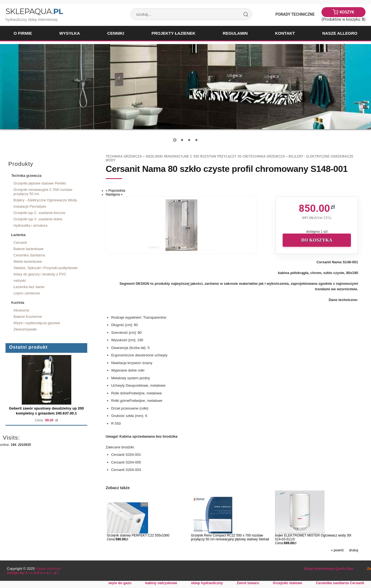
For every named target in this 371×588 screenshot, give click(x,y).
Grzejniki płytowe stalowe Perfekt (40, 183)
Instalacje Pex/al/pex (30, 206)
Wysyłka (69, 33)
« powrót (337, 550)
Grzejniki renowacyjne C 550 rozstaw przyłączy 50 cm (43, 192)
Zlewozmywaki (25, 329)
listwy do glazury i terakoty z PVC (40, 274)
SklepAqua (34, 11)
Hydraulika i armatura (30, 225)
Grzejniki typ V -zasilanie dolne (38, 219)
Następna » (114, 194)
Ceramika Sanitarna (29, 255)
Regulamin (235, 33)
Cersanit (20, 242)
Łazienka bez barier (29, 287)
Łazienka (18, 235)
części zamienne (27, 293)
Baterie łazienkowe (28, 249)
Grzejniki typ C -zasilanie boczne (39, 213)
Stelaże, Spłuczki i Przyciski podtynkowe (46, 268)
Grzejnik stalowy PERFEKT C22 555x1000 (138, 535)
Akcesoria (21, 310)
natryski (20, 281)
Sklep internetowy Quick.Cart (328, 569)
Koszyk (347, 12)
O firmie (23, 33)
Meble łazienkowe (28, 262)
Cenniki (116, 33)
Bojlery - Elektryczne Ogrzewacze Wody (45, 200)
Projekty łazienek (173, 33)
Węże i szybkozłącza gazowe (37, 323)
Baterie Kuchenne (28, 317)
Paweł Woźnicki (48, 569)
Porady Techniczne (295, 14)
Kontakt (285, 33)
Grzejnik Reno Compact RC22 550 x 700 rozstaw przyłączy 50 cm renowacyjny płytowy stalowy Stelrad (230, 537)
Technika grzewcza (26, 176)
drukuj (354, 550)
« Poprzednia (115, 191)
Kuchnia (18, 303)
